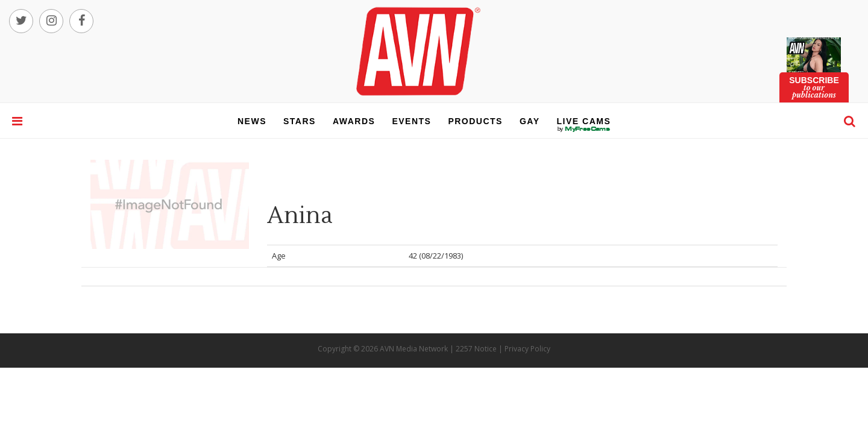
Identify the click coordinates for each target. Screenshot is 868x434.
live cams (584, 129)
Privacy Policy (527, 349)
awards (354, 121)
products (475, 121)
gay (530, 121)
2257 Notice (476, 349)
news (252, 121)
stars (300, 121)
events (411, 121)
